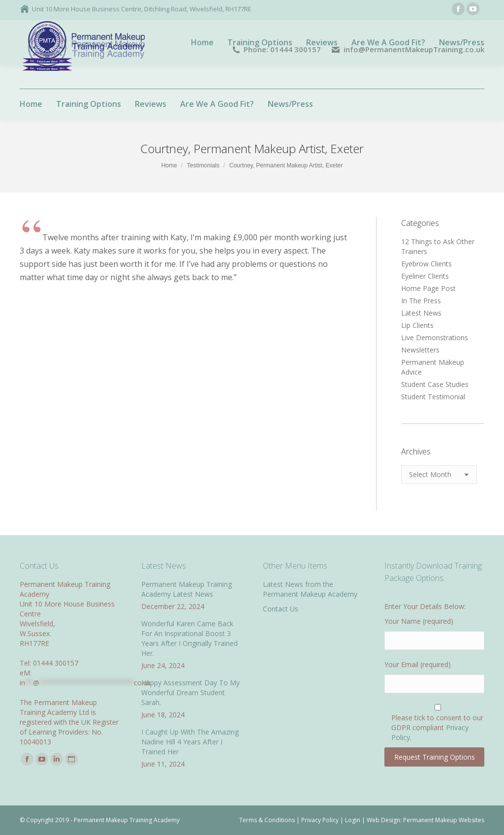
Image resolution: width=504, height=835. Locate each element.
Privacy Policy (320, 820)
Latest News (421, 313)
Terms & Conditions (267, 820)
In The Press (421, 301)
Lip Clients (417, 325)
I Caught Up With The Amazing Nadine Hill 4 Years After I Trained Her (190, 742)
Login (353, 820)
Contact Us (281, 609)
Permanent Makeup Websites (444, 820)
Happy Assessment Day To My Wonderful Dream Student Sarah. (190, 692)
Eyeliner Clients (425, 276)
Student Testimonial (433, 397)
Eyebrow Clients (426, 264)
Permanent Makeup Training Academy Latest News (187, 589)
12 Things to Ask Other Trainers (438, 246)
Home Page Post (428, 288)
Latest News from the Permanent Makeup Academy (310, 589)
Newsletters (420, 350)
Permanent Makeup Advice (433, 367)
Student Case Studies (435, 384)
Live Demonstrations (435, 337)
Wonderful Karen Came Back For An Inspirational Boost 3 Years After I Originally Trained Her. (189, 638)
